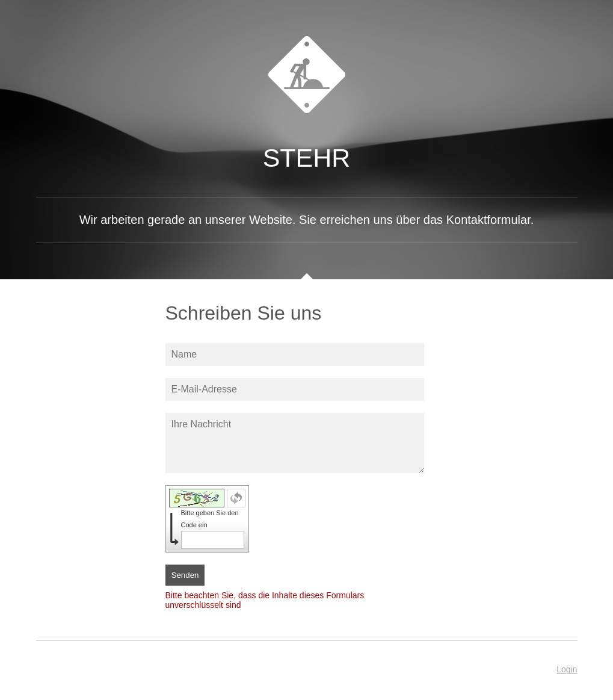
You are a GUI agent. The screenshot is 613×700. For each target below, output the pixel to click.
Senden (185, 575)
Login (567, 669)
